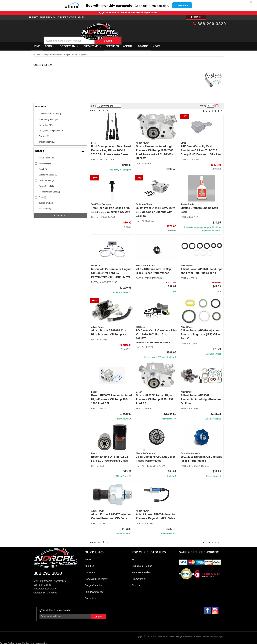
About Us (90, 564)
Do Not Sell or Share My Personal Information (24, 642)
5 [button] (215, 109)
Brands (143, 45)
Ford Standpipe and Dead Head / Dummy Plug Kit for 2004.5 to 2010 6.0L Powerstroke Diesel (112, 149)
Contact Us (90, 597)
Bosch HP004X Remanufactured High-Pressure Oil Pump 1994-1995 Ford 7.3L (112, 398)
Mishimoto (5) (45, 207)
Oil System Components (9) (51, 129)
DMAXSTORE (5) (47, 179)
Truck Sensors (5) (47, 141)
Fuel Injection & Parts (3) (50, 112)
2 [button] (206, 109)
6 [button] (218, 109)
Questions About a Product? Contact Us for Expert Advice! (130, 13)
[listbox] (109, 104)
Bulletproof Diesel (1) (48, 173)
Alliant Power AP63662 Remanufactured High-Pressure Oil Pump (201, 398)
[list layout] (221, 105)
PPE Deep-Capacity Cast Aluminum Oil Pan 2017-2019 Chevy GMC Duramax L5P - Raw (201, 149)
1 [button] (203, 109)
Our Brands (91, 571)
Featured (112, 45)
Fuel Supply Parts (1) (48, 118)
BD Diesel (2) (45, 162)
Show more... (60, 214)
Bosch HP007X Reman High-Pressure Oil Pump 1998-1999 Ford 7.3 (155, 398)
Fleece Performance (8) (49, 190)
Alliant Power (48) (47, 156)
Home (36, 45)
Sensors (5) (44, 135)
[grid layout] (217, 105)
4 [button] (212, 109)
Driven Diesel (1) (46, 185)
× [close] (251, 2)
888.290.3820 (209, 24)
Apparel (128, 45)
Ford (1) (42, 196)
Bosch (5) (43, 168)
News (156, 45)
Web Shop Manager (214, 635)
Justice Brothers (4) (48, 202)
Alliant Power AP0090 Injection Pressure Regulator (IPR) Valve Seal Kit (200, 333)
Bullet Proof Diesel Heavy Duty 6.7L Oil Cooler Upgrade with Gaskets (155, 210)
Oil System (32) (46, 124)
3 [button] (209, 109)
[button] (131, 32)
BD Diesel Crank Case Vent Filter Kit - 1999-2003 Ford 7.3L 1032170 (157, 333)
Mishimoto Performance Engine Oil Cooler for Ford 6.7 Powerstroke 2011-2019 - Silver (111, 272)
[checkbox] (36, 156)
